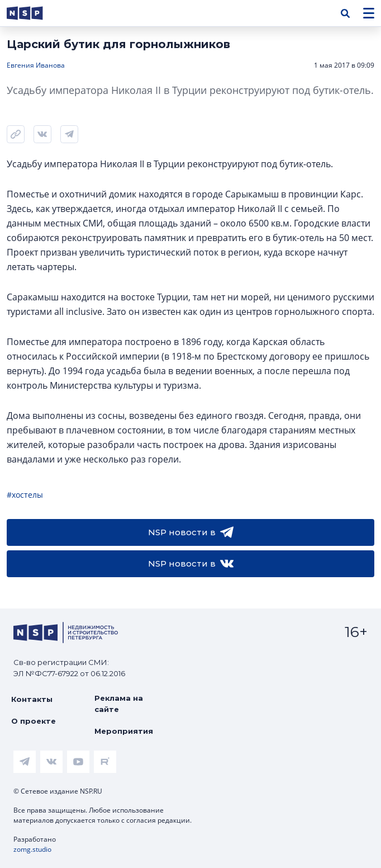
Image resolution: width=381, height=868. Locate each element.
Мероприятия (124, 731)
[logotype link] (34, 13)
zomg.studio (32, 849)
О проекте (34, 721)
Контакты (32, 699)
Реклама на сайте (119, 704)
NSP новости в (191, 532)
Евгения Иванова (36, 65)
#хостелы (25, 495)
